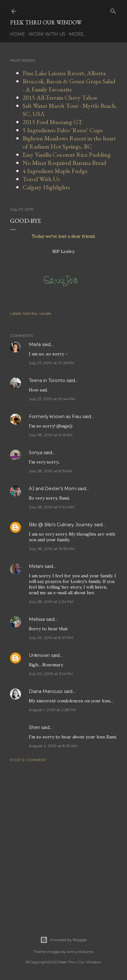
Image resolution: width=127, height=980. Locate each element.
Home (18, 34)
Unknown (39, 655)
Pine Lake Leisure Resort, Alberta (64, 73)
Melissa (37, 619)
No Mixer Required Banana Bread (64, 163)
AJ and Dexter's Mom (53, 489)
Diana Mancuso (46, 691)
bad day (30, 313)
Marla (35, 344)
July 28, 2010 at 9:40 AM (51, 507)
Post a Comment (28, 760)
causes (45, 313)
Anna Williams (80, 952)
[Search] (113, 10)
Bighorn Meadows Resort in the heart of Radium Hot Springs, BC (69, 142)
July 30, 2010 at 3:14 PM (51, 674)
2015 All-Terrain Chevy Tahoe (60, 97)
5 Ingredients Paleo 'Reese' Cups (63, 130)
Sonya (36, 453)
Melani (36, 566)
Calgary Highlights (46, 187)
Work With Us (47, 34)
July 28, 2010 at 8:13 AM (51, 435)
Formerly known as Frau (55, 417)
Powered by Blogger (64, 940)
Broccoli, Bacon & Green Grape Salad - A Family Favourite (69, 85)
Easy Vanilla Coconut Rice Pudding (67, 155)
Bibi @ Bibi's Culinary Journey (61, 525)
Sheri (34, 727)
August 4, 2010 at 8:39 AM (53, 746)
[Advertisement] (64, 841)
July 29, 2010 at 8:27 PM (51, 638)
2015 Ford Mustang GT (53, 122)
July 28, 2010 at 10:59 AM (52, 549)
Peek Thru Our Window (46, 22)
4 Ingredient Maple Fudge (55, 171)
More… (78, 34)
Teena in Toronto (47, 380)
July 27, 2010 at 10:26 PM (52, 363)
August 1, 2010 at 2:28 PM (52, 710)
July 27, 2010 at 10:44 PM (52, 399)
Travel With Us (41, 179)
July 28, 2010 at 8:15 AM (50, 471)
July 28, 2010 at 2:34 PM (51, 602)
